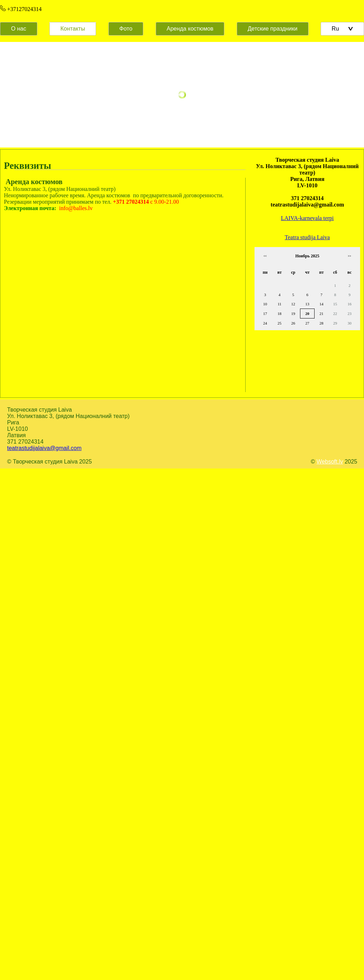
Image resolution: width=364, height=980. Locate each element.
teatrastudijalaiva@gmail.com (44, 448)
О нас (19, 29)
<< (265, 256)
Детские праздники (273, 29)
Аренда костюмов (190, 29)
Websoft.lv (330, 462)
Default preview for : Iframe (111, 311)
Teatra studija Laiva (307, 237)
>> (350, 256)
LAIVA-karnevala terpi (307, 218)
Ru (342, 29)
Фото (126, 29)
